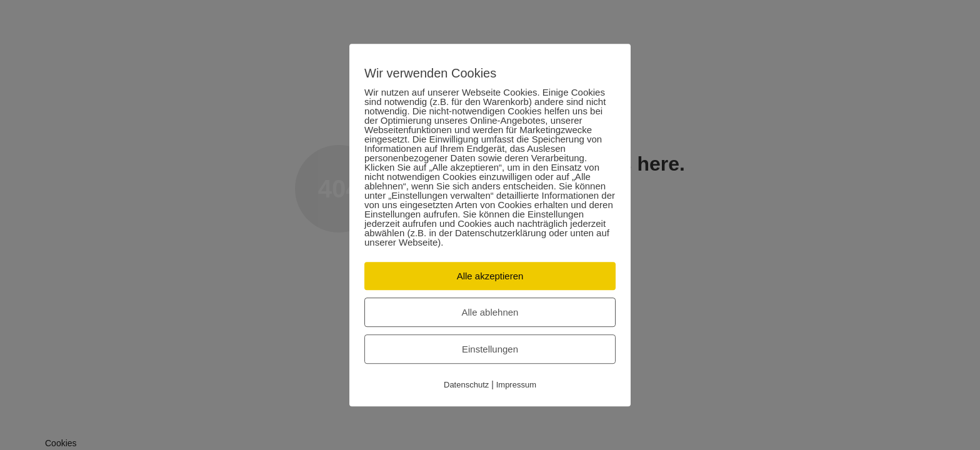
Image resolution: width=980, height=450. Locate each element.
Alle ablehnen (490, 312)
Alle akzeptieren (490, 276)
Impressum (516, 385)
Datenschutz (466, 385)
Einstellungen (490, 349)
